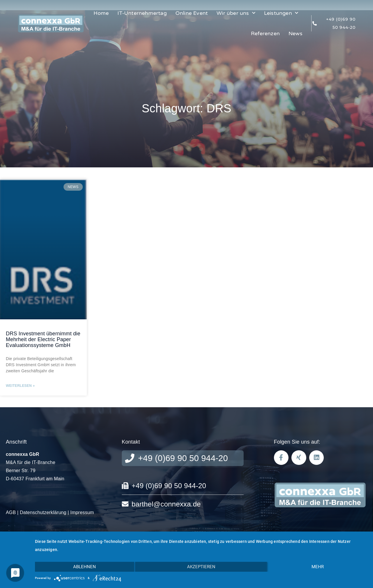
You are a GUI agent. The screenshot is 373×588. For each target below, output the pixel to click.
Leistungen (281, 13)
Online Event (192, 13)
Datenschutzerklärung (43, 512)
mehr (318, 567)
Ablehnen (85, 567)
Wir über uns (236, 13)
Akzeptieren (201, 567)
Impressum (82, 512)
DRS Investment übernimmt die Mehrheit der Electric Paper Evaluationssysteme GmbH (43, 339)
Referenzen (265, 33)
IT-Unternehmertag (142, 13)
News (295, 33)
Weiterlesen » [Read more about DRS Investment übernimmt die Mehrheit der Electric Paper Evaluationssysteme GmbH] (20, 386)
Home (101, 13)
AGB (11, 512)
